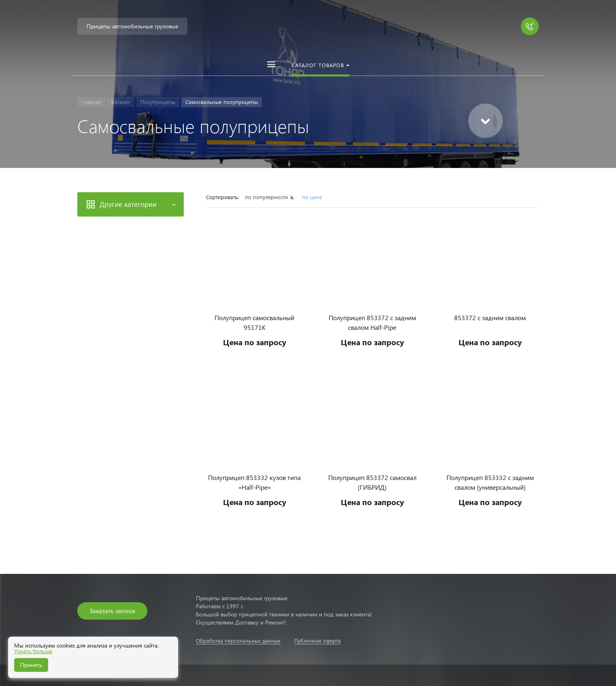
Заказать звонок (112, 611)
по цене (312, 197)
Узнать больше (33, 651)
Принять (31, 665)
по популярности (267, 197)
